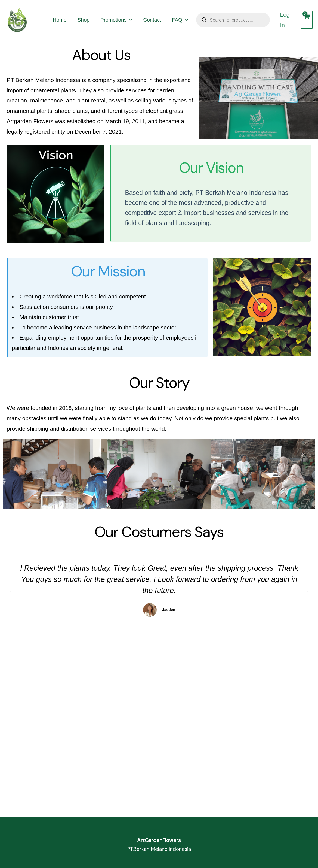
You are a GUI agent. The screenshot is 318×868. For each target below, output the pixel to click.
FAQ (180, 20)
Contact (152, 20)
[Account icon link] (288, 20)
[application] (129, 20)
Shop (84, 20)
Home (60, 20)
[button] (10, 590)
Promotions (116, 20)
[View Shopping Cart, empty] (307, 20)
